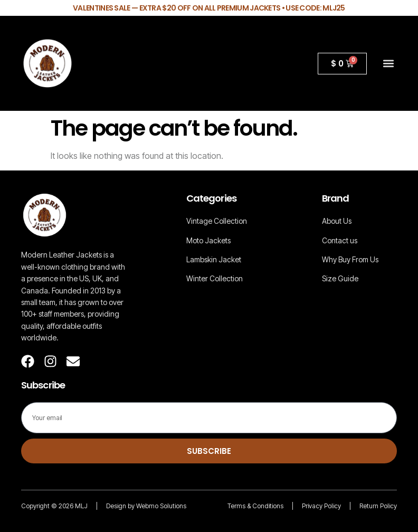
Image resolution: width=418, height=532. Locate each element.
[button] (388, 64)
